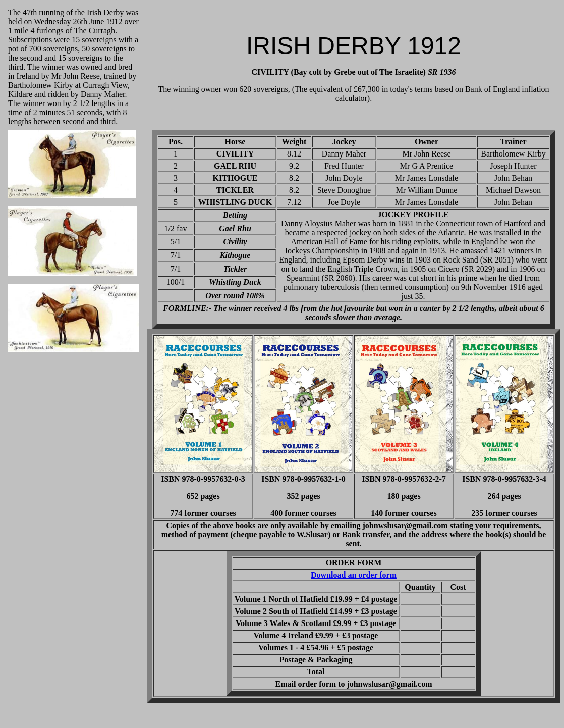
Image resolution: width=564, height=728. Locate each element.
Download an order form (354, 575)
